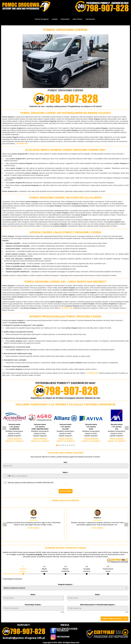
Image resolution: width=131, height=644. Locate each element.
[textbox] (63, 587)
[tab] (23, 569)
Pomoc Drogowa (42, 19)
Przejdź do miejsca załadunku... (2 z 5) (114, 618)
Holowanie (65, 19)
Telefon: (66, 472)
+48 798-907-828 (22, 144)
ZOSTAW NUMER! (66, 491)
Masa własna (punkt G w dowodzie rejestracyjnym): (98, 604)
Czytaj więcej (34, 527)
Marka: (33, 593)
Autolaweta (90, 19)
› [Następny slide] (127, 428)
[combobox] (7, 476)
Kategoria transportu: (66, 583)
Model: (98, 593)
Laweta (55, 19)
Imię (66, 462)
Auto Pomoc (78, 19)
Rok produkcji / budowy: (33, 604)
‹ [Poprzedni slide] (4, 428)
